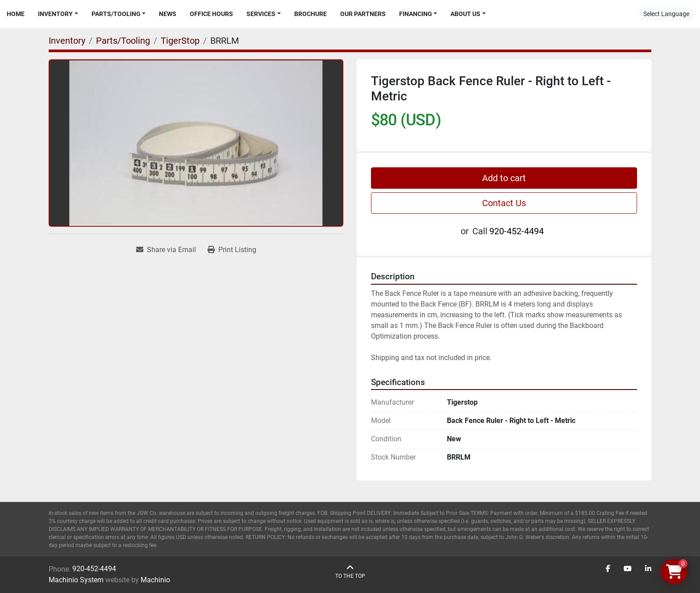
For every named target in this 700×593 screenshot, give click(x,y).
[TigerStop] (180, 41)
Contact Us (504, 203)
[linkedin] (648, 569)
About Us (465, 14)
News (168, 14)
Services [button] (261, 14)
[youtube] (628, 569)
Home (16, 14)
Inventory (55, 14)
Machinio (155, 580)
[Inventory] (67, 41)
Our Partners (363, 14)
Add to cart (504, 178)
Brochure (310, 14)
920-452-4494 (517, 231)
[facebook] (608, 569)
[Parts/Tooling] (123, 41)
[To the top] (350, 572)
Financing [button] (416, 14)
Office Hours (211, 14)
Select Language (666, 14)
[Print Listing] (232, 250)
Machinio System (76, 580)
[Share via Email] (166, 250)
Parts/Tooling (116, 14)
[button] (58, 14)
